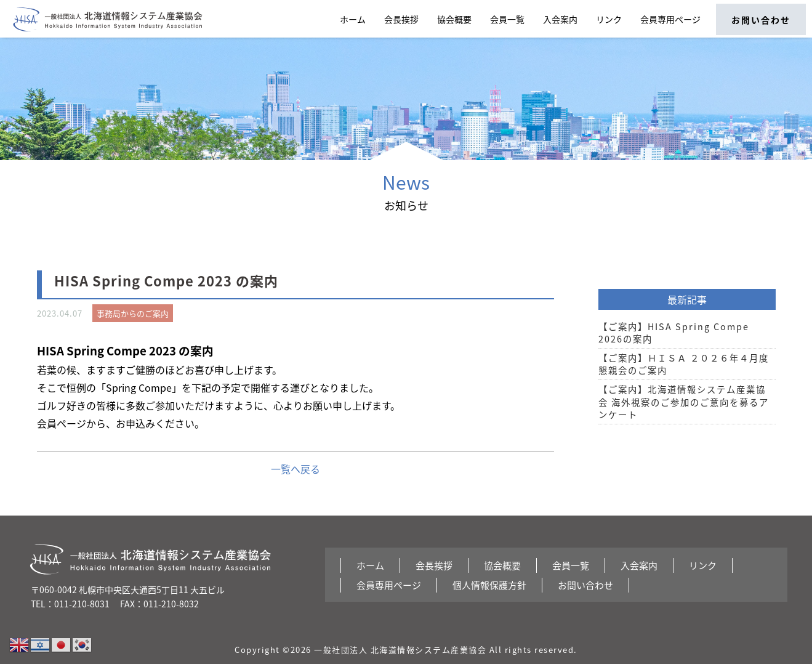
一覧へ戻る (295, 469)
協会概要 (454, 19)
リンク (609, 19)
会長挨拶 (401, 19)
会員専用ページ (670, 19)
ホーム (353, 19)
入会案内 (560, 19)
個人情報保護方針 (489, 585)
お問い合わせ (761, 20)
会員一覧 (507, 19)
